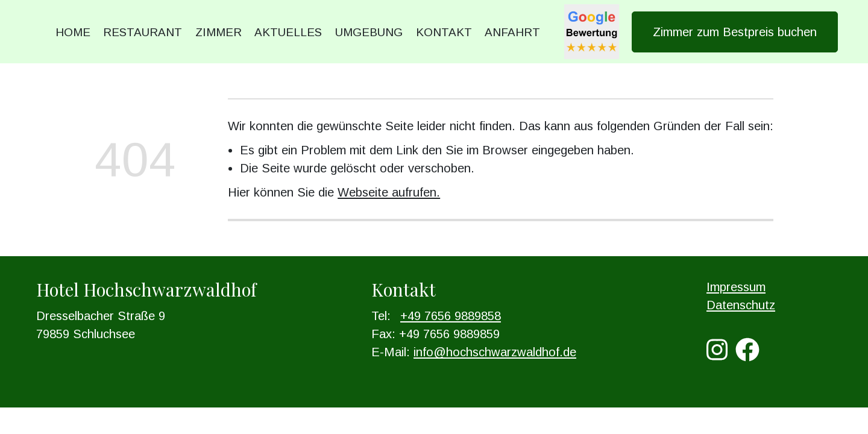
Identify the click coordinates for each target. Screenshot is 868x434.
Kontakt (444, 32)
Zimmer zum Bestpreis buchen (735, 32)
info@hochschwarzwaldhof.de (495, 352)
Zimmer (219, 32)
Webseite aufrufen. (389, 192)
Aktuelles (288, 32)
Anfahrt (512, 32)
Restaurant (143, 32)
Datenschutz (741, 305)
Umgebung (369, 32)
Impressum (736, 287)
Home (73, 32)
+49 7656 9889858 (451, 316)
